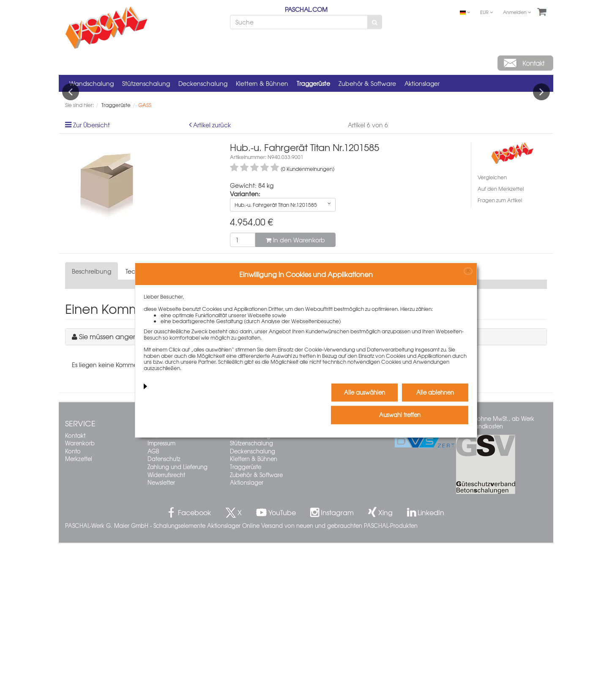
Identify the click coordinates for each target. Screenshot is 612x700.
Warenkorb (80, 600)
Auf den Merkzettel (501, 346)
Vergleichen (492, 334)
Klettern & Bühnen (262, 83)
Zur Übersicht (92, 282)
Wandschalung (92, 83)
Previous (71, 170)
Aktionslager (422, 83)
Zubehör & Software (367, 83)
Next (541, 170)
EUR (486, 12)
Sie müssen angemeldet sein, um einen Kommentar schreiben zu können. (196, 493)
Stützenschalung (146, 83)
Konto (73, 608)
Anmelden (517, 12)
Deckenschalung (203, 83)
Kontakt (75, 592)
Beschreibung (92, 428)
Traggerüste (313, 83)
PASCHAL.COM (306, 9)
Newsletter (161, 639)
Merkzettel (79, 616)
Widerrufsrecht (166, 631)
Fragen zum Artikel (500, 357)
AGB (153, 608)
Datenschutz (164, 616)
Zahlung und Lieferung (178, 623)
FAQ (153, 592)
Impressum (161, 600)
